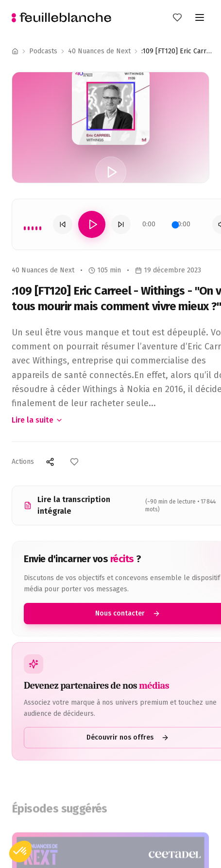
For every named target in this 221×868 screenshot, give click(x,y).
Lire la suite (37, 420)
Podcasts (43, 51)
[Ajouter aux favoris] (74, 462)
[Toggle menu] (200, 17)
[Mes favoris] (177, 17)
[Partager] (50, 462)
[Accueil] (15, 51)
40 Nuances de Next (99, 51)
